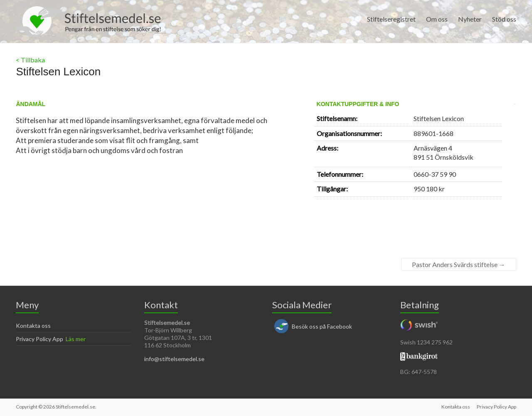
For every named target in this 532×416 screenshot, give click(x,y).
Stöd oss (504, 19)
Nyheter (470, 19)
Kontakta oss (33, 326)
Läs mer (76, 339)
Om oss (437, 19)
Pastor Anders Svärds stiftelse (459, 264)
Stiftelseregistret (391, 19)
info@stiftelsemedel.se (174, 359)
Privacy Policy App (39, 339)
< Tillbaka (30, 60)
